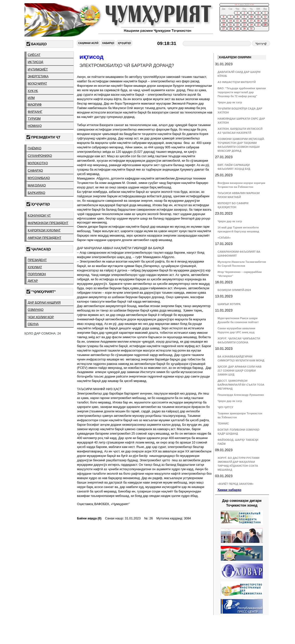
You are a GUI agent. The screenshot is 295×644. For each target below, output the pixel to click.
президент (37, 260)
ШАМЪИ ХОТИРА (229, 304)
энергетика (38, 76)
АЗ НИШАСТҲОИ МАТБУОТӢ (237, 82)
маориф (35, 104)
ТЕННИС (223, 423)
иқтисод (36, 62)
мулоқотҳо (38, 163)
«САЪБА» (224, 238)
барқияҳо (37, 193)
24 (251, 25)
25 (258, 25)
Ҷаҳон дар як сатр (230, 102)
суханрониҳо (40, 156)
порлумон (37, 274)
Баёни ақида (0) (89, 518)
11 (258, 17)
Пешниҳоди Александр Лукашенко (241, 395)
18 (258, 21)
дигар (33, 281)
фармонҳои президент (48, 223)
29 (237, 29)
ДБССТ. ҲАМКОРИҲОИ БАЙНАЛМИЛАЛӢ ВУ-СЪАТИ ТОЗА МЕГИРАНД (241, 385)
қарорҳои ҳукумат (44, 230)
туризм (34, 119)
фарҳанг (35, 112)
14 (230, 21)
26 (265, 25)
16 (244, 21)
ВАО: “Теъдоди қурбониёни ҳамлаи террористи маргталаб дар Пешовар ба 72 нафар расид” (242, 92)
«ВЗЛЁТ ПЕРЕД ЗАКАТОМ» (235, 484)
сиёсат (34, 55)
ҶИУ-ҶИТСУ (225, 407)
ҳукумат (35, 267)
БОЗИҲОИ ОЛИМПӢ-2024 (234, 290)
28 (230, 29)
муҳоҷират (37, 83)
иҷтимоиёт (38, 69)
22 (237, 25)
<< (236, 5)
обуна (33, 324)
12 (265, 17)
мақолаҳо (37, 185)
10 (251, 17)
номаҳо (35, 126)
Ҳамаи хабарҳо (229, 490)
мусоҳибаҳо (39, 178)
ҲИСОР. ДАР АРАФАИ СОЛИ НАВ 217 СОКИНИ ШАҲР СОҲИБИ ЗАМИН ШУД (240, 371)
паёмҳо (35, 148)
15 (237, 21)
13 (223, 21)
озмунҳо (36, 310)
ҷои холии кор (41, 317)
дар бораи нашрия (44, 302)
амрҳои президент (45, 238)
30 (244, 29)
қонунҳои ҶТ (39, 215)
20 (223, 25)
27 (223, 29)
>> (253, 5)
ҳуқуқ (33, 91)
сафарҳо (35, 170)
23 (244, 25)
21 (230, 25)
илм (31, 98)
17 (251, 21)
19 (265, 21)
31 (251, 29)
